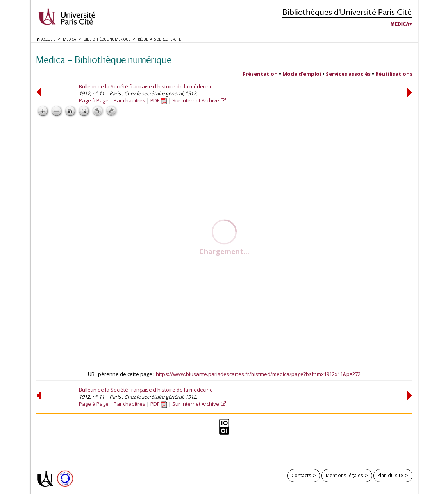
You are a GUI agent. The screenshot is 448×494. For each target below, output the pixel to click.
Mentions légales (344, 475)
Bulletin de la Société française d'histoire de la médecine (146, 86)
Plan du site (390, 475)
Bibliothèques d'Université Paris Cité (347, 12)
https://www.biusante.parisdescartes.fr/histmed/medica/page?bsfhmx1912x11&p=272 (258, 374)
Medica (400, 24)
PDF (159, 100)
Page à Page (94, 100)
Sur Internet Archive (196, 100)
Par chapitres (129, 100)
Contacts (301, 475)
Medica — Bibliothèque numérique (104, 60)
